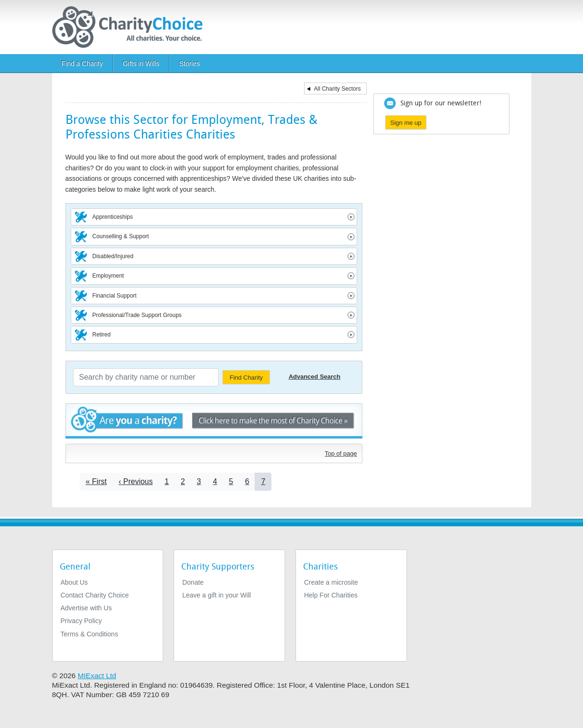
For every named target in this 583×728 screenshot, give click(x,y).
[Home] (131, 27)
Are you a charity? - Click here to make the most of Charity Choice (214, 421)
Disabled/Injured (113, 256)
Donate (193, 582)
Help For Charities (331, 595)
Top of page (341, 453)
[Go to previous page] (136, 481)
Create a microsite (331, 582)
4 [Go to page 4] (215, 481)
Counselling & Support (121, 236)
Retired (102, 335)
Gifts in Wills (141, 64)
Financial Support (115, 296)
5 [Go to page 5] (231, 481)
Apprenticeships (113, 217)
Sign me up (406, 123)
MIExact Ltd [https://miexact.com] (97, 676)
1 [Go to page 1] (167, 481)
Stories (190, 64)
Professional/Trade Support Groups (137, 315)
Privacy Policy (81, 621)
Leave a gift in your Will (217, 595)
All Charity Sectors (338, 89)
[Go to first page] (96, 481)
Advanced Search (314, 377)
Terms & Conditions (89, 634)
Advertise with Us (86, 608)
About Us (74, 582)
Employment (108, 276)
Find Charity (246, 378)
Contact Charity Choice (95, 595)
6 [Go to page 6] (247, 481)
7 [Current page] (263, 481)
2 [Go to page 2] (183, 481)
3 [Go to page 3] (199, 481)
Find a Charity (82, 64)
